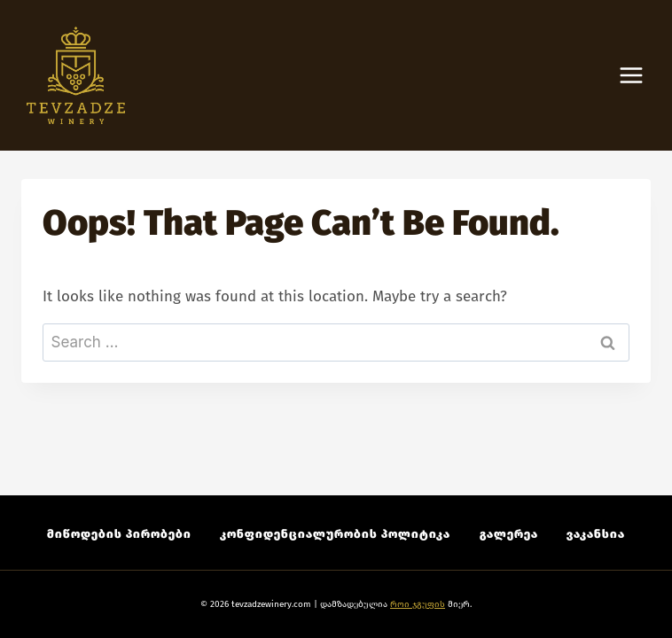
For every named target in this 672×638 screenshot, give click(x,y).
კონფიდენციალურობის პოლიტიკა (335, 534)
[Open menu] (640, 76)
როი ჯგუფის (418, 604)
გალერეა (509, 534)
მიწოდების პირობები (119, 534)
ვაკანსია (596, 534)
